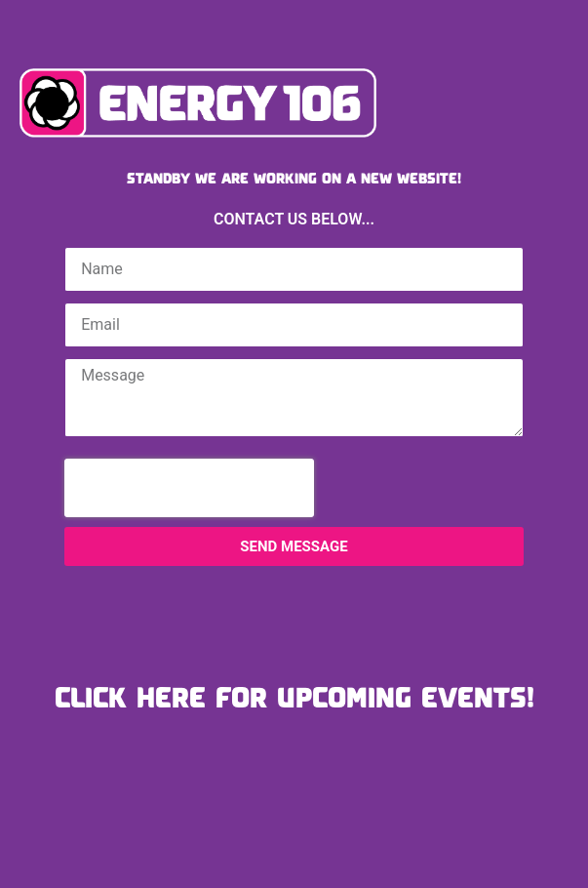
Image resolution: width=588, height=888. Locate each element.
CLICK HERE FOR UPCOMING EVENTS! (294, 697)
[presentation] (189, 488)
